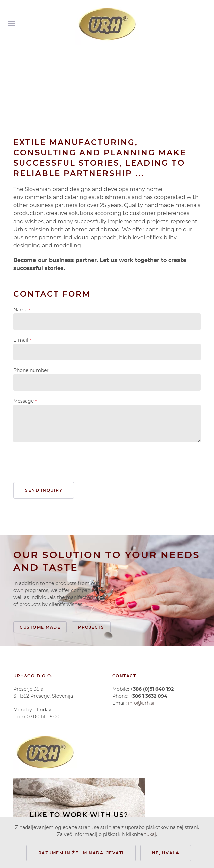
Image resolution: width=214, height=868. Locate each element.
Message (25, 401)
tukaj (150, 834)
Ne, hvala (166, 853)
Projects (91, 627)
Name (22, 310)
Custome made (40, 627)
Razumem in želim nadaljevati (81, 853)
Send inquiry (44, 490)
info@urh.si (141, 703)
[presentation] (64, 462)
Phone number (31, 370)
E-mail (22, 340)
